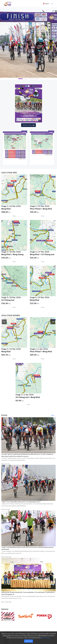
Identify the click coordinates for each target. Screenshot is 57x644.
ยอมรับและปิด (28, 641)
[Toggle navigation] (52, 4)
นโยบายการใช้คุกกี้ (46, 638)
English (46, 4)
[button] (20, 79)
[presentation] (4, 322)
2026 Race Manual (28, 125)
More (14, 216)
